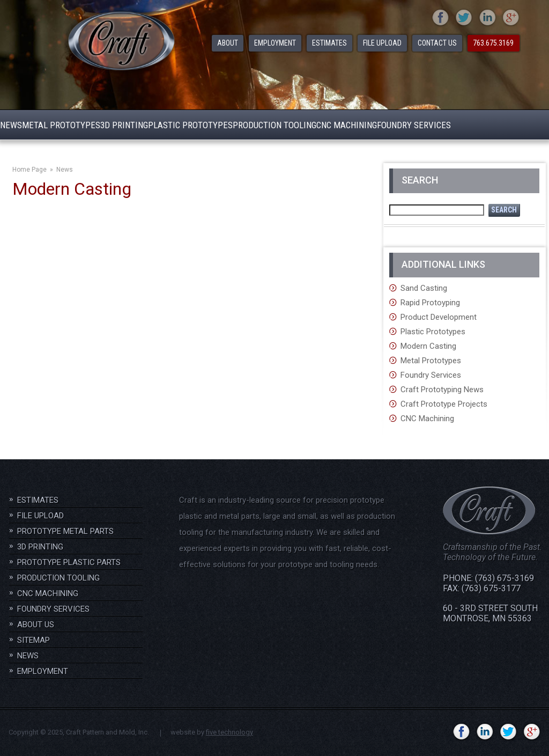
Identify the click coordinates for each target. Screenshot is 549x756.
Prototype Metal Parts (65, 531)
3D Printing (40, 547)
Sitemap (34, 640)
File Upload (40, 516)
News (65, 170)
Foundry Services (431, 375)
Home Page (29, 170)
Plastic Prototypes (433, 332)
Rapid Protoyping (430, 303)
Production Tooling (58, 578)
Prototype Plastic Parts (69, 562)
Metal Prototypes (431, 361)
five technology (229, 732)
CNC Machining (427, 419)
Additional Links (443, 264)
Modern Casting (428, 346)
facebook (440, 18)
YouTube (438, 732)
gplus (511, 18)
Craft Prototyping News (442, 390)
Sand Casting (424, 288)
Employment (43, 671)
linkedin (488, 18)
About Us (36, 625)
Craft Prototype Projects (444, 404)
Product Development (439, 317)
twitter (464, 18)
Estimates (38, 500)
